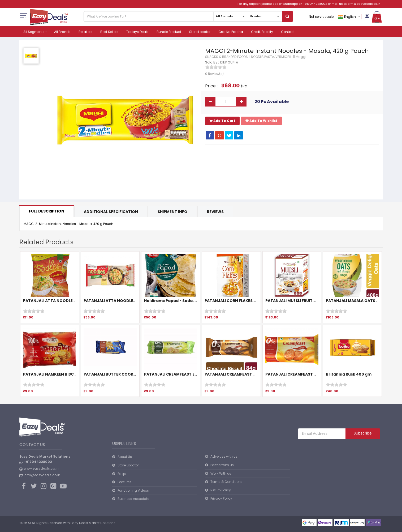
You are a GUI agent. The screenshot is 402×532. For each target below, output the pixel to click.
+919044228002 (315, 4)
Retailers (85, 32)
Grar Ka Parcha (231, 32)
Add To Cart (222, 121)
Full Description (47, 211)
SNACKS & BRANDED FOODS (226, 57)
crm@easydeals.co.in (364, 4)
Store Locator (200, 32)
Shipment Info (172, 212)
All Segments (34, 32)
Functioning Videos (133, 490)
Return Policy (221, 490)
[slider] (216, 67)
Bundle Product (169, 32)
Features (124, 482)
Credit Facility (262, 32)
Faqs (122, 474)
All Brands (62, 32)
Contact (288, 32)
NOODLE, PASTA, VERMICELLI (272, 57)
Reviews (215, 212)
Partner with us (222, 465)
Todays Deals (137, 32)
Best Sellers (109, 32)
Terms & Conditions (226, 482)
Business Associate (133, 499)
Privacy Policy (221, 498)
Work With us (221, 473)
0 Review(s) (214, 74)
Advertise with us (224, 456)
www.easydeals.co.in (41, 468)
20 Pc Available (272, 102)
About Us (125, 457)
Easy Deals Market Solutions (93, 523)
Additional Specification (111, 212)
